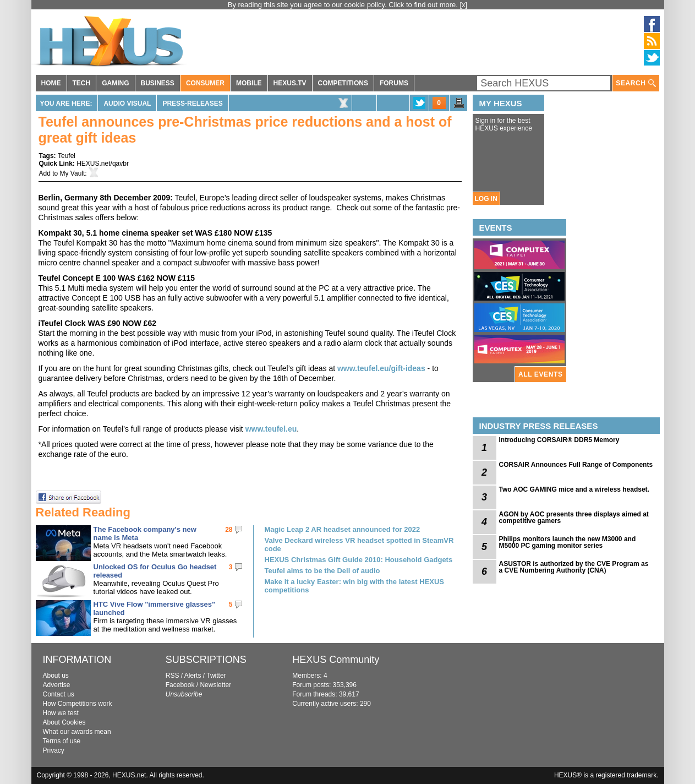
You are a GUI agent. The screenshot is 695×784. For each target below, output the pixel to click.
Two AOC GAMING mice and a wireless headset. (574, 489)
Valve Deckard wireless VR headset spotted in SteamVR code (359, 545)
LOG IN (486, 199)
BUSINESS (158, 83)
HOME (51, 83)
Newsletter (215, 685)
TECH (82, 83)
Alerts (193, 676)
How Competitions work (78, 704)
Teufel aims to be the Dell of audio (322, 571)
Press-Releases (192, 104)
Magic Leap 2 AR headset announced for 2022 (343, 529)
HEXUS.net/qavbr (103, 164)
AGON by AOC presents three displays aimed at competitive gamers (574, 518)
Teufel (67, 156)
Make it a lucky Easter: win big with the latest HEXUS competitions (355, 586)
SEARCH (636, 83)
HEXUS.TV (290, 83)
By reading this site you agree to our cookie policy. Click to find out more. (344, 5)
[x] (464, 5)
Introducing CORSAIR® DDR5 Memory (559, 440)
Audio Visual (127, 104)
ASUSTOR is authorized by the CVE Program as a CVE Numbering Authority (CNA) (574, 567)
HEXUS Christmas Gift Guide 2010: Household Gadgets (359, 560)
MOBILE (249, 83)
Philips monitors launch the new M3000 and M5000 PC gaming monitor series (568, 542)
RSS (173, 676)
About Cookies (64, 722)
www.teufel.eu (271, 429)
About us (56, 676)
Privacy (54, 750)
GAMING (115, 83)
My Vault (73, 173)
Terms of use (62, 741)
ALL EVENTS (540, 374)
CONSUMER (205, 83)
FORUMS (394, 83)
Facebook (180, 685)
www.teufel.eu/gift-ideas (381, 368)
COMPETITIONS (343, 83)
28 (229, 530)
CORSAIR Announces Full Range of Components (576, 465)
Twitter (216, 676)
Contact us (59, 694)
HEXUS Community (336, 660)
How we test (61, 713)
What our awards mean (77, 732)
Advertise (57, 685)
